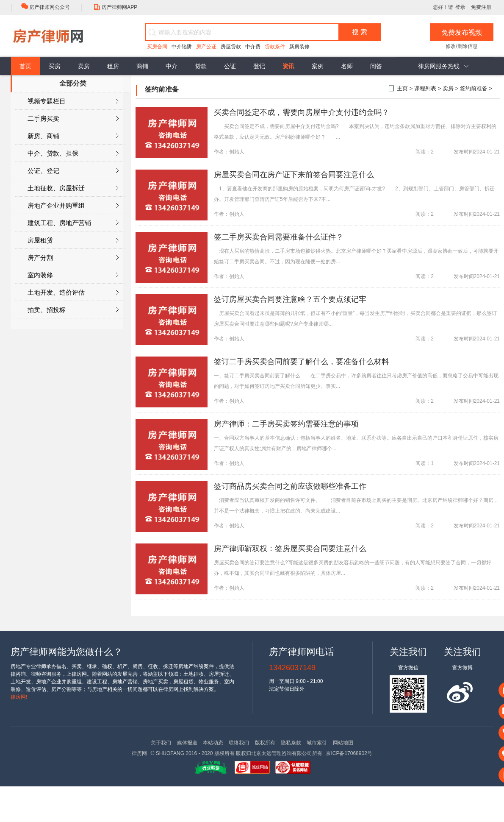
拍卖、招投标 (73, 310)
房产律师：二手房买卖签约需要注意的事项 (286, 424)
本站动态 (213, 743)
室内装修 (73, 275)
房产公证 (206, 47)
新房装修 (299, 47)
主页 (402, 88)
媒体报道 (187, 743)
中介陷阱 (182, 47)
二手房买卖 (73, 119)
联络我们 (239, 743)
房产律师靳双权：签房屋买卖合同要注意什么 (290, 549)
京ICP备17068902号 (349, 753)
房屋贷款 (231, 47)
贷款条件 (275, 47)
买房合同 (157, 47)
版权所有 (265, 743)
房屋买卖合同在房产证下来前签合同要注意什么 (294, 175)
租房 (113, 66)
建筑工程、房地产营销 (73, 223)
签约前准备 (474, 88)
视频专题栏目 (73, 101)
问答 (376, 66)
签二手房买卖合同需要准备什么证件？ (279, 237)
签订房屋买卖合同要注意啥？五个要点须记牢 (290, 299)
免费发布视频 (462, 32)
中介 (172, 66)
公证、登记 (73, 171)
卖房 (84, 66)
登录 (460, 7)
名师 (347, 66)
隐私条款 (291, 743)
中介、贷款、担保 (73, 153)
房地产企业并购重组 (73, 206)
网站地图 (343, 743)
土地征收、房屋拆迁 (73, 188)
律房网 (139, 753)
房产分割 (73, 258)
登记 (259, 66)
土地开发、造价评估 (73, 293)
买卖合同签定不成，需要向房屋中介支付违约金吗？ (302, 112)
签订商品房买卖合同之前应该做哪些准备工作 (290, 486)
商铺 (142, 66)
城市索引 (317, 743)
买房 (55, 66)
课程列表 (425, 88)
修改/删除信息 (461, 46)
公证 (230, 66)
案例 (318, 66)
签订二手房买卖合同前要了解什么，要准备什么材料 (302, 362)
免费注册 (481, 7)
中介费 (253, 47)
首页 (25, 66)
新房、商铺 (73, 136)
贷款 (201, 66)
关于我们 (161, 743)
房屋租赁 (73, 240)
